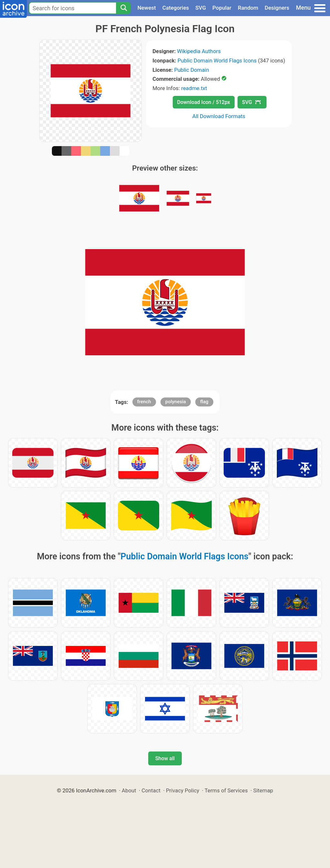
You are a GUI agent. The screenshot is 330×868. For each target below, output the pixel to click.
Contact (151, 790)
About (129, 790)
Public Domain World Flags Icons (217, 61)
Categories (176, 8)
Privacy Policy (183, 790)
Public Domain (192, 70)
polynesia (176, 402)
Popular (222, 8)
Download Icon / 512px (204, 102)
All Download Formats (219, 116)
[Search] (123, 8)
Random (248, 8)
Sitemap (263, 790)
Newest (146, 8)
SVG (201, 8)
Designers (277, 8)
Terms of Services (226, 790)
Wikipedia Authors (199, 51)
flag (204, 402)
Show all (165, 758)
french (144, 402)
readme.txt (194, 88)
